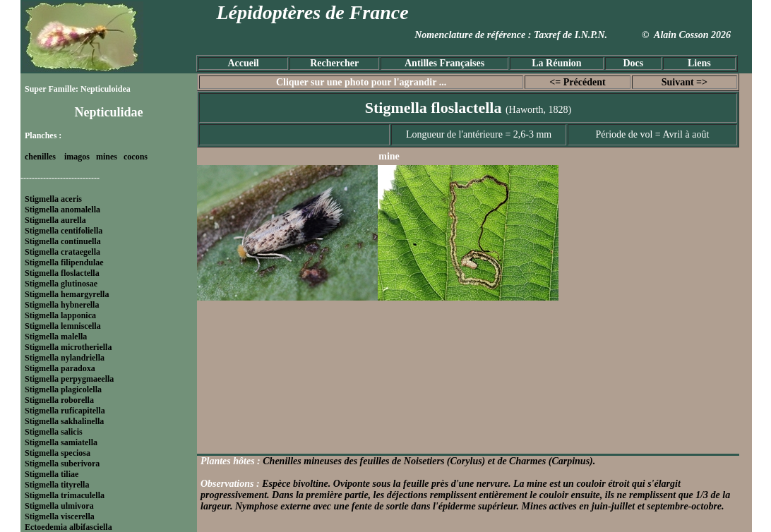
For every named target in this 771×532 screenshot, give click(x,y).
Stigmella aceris (53, 199)
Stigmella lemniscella (63, 326)
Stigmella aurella (55, 220)
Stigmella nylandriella (65, 358)
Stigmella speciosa (58, 453)
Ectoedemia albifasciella (68, 527)
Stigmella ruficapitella (65, 411)
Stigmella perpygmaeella (69, 379)
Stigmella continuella (63, 241)
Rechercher (334, 63)
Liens (699, 63)
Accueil (243, 63)
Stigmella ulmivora (59, 506)
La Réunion (556, 63)
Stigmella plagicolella (63, 389)
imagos (77, 157)
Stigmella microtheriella (68, 347)
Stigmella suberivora (62, 464)
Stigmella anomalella (62, 210)
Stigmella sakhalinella (64, 421)
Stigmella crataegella (62, 252)
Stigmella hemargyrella (67, 294)
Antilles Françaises (444, 63)
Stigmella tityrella (57, 485)
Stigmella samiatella (61, 442)
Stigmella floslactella (62, 273)
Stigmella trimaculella (65, 495)
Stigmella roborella (59, 400)
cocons (136, 157)
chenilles (40, 157)
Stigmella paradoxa (60, 368)
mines (107, 157)
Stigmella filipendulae (64, 262)
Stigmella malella (56, 337)
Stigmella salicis (54, 432)
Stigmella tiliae (52, 474)
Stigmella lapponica (60, 315)
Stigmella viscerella (60, 516)
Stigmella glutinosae (61, 284)
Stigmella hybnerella (62, 305)
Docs (633, 63)
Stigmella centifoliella (64, 231)
